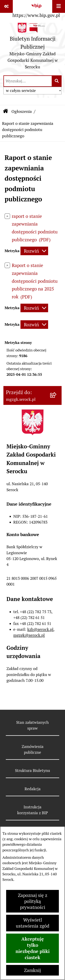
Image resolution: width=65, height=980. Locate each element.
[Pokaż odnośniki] (6, 6)
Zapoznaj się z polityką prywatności (33, 901)
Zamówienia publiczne (33, 749)
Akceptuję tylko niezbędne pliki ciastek (33, 948)
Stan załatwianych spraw (32, 725)
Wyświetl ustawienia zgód (33, 923)
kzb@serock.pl (40, 629)
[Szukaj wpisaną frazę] (57, 81)
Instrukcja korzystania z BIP (33, 810)
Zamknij (32, 970)
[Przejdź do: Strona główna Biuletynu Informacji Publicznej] (5, 112)
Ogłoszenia (22, 111)
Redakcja (33, 789)
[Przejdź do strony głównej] (32, 47)
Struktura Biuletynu (32, 771)
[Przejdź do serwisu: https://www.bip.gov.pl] (36, 10)
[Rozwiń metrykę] (34, 251)
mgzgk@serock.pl (29, 635)
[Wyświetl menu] (59, 6)
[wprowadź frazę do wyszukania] (28, 81)
